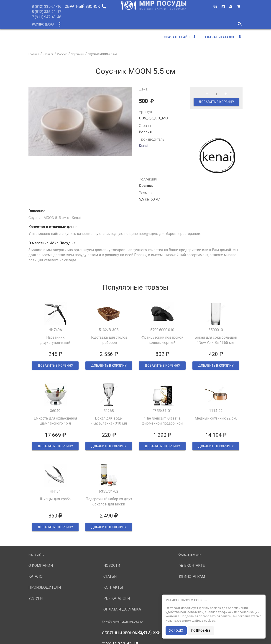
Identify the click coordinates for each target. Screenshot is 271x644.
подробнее (201, 631)
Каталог (68, 24)
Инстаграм (192, 576)
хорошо (176, 631)
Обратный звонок (85, 6)
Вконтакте (192, 565)
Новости (194, 24)
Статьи (110, 576)
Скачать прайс (181, 37)
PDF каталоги (117, 598)
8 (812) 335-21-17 (47, 12)
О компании (115, 24)
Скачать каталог (224, 37)
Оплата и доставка (122, 609)
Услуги (173, 24)
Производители (146, 24)
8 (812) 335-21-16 (47, 6)
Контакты (113, 587)
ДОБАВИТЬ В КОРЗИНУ (216, 102)
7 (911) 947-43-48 (47, 17)
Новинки (89, 24)
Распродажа (43, 24)
